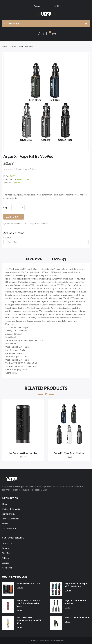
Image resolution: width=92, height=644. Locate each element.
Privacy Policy (8, 514)
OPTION (8, 238)
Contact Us (7, 543)
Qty (5, 207)
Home (4, 46)
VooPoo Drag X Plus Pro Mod (23, 453)
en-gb (58, 6)
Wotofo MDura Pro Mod (29, 583)
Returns (6, 548)
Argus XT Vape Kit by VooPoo (23, 46)
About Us (6, 504)
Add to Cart (14, 217)
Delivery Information (11, 509)
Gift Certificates (9, 528)
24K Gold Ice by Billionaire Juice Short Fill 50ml (29, 620)
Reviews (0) (59, 259)
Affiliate (6, 558)
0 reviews (18, 169)
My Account (36, 6)
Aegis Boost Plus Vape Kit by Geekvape (76, 585)
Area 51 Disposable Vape (77, 617)
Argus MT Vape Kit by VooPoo (69, 453)
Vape (45, 640)
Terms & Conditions (11, 519)
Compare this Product (38, 224)
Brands (5, 523)
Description (34, 259)
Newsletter (7, 568)
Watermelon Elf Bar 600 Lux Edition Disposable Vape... (28, 603)
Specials (6, 563)
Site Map (6, 553)
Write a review (31, 169)
